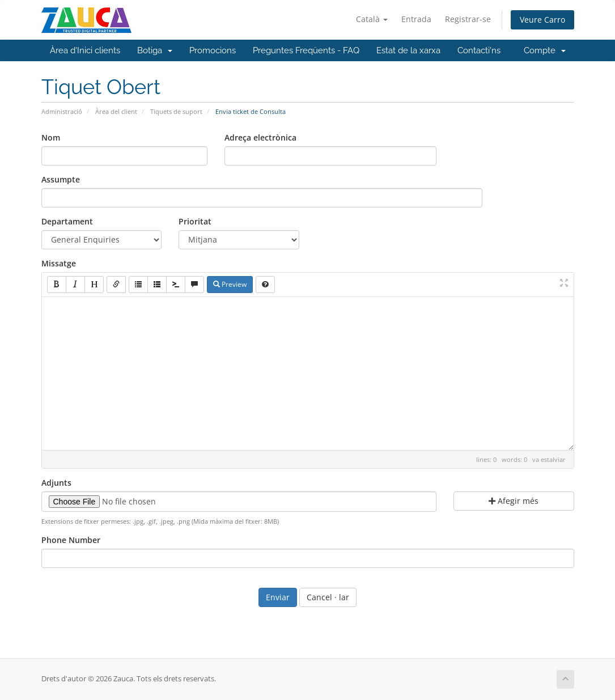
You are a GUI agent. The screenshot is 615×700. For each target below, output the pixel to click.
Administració (62, 111)
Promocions (213, 50)
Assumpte (61, 179)
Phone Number (71, 540)
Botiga (155, 50)
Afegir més (514, 501)
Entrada (416, 19)
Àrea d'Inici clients (85, 50)
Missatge (59, 263)
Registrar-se (468, 19)
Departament (67, 221)
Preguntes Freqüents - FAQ (306, 50)
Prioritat (195, 221)
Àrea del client (116, 111)
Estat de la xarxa (408, 50)
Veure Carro (542, 20)
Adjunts (56, 483)
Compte (545, 50)
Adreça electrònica (260, 137)
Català (372, 19)
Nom (51, 137)
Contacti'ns (479, 50)
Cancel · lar (328, 597)
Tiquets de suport (176, 111)
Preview (230, 284)
